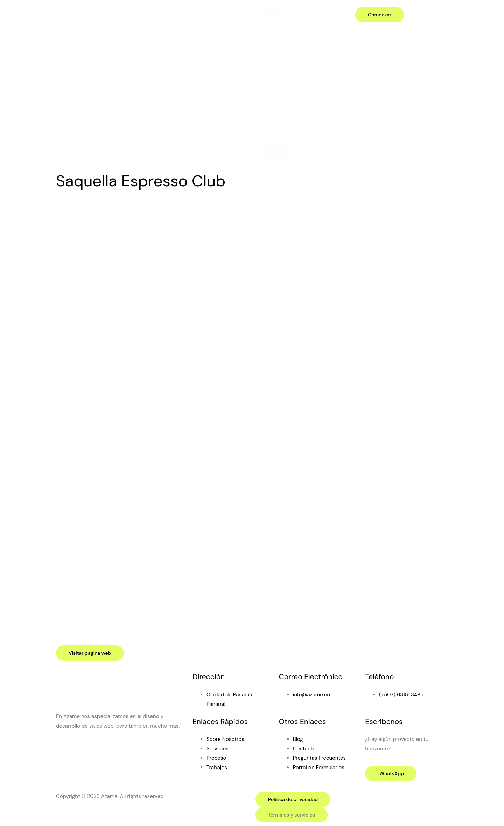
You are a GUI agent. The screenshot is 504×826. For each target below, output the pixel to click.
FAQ (278, 61)
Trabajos (283, 42)
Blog (278, 71)
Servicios (284, 33)
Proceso (283, 52)
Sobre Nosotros (292, 23)
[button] (292, 815)
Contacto (284, 80)
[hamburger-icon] (272, 13)
